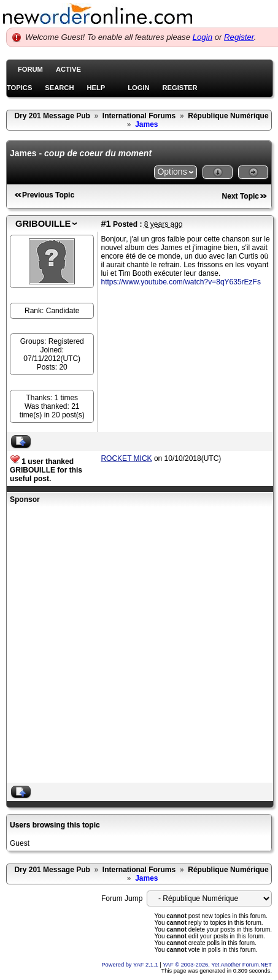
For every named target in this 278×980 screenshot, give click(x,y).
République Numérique (228, 116)
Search (59, 88)
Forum (30, 69)
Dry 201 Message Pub (52, 116)
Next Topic (241, 196)
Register (239, 37)
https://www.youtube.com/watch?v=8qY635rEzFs (180, 282)
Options (172, 172)
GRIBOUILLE (43, 224)
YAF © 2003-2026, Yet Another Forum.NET (217, 965)
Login (203, 37)
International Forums (139, 116)
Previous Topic (48, 195)
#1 (106, 224)
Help (96, 88)
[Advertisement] (135, 645)
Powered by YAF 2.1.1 (130, 965)
